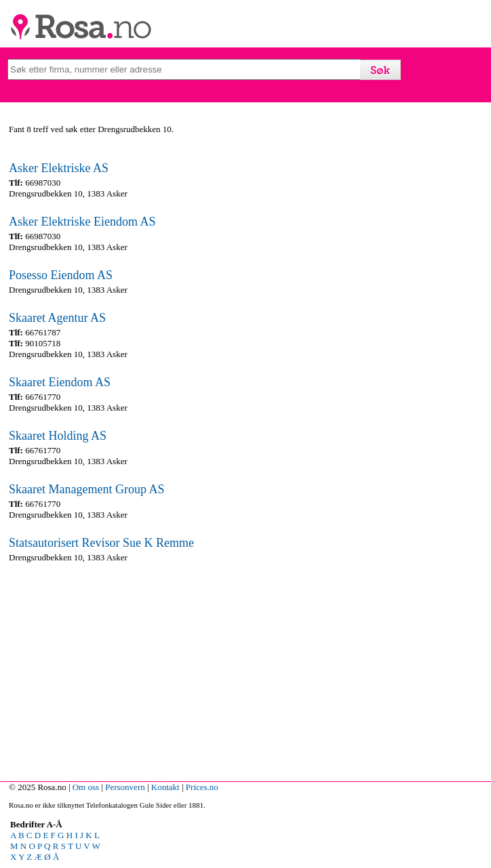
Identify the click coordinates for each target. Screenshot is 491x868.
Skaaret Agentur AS (57, 318)
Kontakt (165, 787)
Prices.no (202, 787)
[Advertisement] (242, 669)
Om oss (86, 787)
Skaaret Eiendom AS (60, 382)
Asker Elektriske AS (59, 168)
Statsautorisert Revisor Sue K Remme (101, 543)
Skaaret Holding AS (58, 436)
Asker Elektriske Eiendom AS (82, 222)
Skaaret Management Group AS (86, 489)
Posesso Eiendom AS (61, 275)
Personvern (125, 787)
